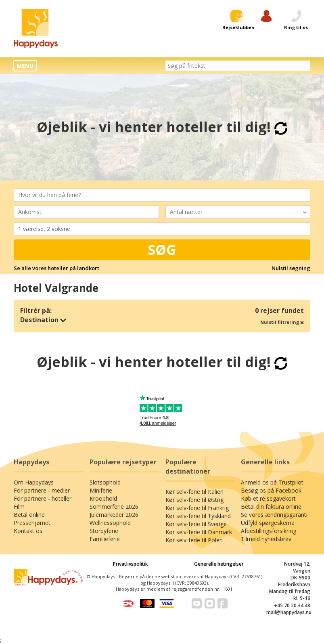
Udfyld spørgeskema (268, 523)
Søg (162, 250)
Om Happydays (34, 482)
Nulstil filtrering (282, 322)
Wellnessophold (110, 523)
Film (19, 507)
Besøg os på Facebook (271, 490)
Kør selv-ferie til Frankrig (197, 508)
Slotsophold (105, 482)
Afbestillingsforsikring (269, 531)
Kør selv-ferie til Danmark (199, 532)
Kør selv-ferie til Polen (194, 540)
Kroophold (103, 498)
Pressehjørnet (32, 523)
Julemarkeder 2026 (114, 515)
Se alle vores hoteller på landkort (56, 268)
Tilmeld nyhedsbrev (266, 539)
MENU (25, 66)
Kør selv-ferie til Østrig (194, 500)
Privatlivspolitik (131, 564)
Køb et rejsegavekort (268, 498)
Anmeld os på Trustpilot (272, 482)
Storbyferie (104, 531)
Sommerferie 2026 (114, 507)
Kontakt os (28, 531)
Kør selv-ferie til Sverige (196, 524)
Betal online (29, 515)
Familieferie (105, 539)
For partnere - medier (42, 490)
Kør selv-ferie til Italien (194, 492)
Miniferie (101, 490)
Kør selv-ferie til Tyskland (198, 516)
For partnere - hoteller (43, 498)
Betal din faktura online (271, 507)
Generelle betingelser (219, 564)
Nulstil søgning (291, 268)
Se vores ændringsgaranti (274, 515)
